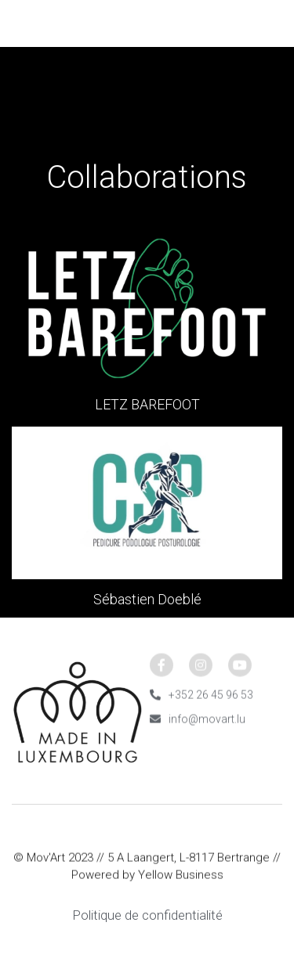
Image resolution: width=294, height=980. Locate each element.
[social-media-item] (162, 669)
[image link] (147, 22)
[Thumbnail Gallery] (147, 308)
